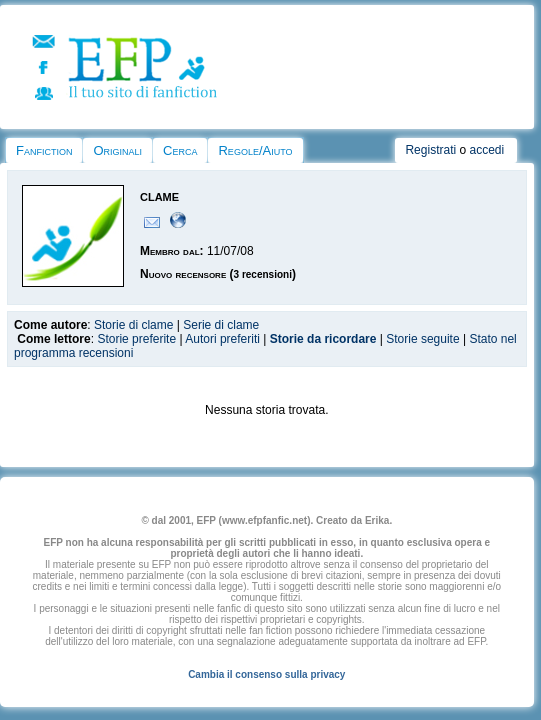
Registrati (430, 150)
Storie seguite (422, 339)
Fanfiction (44, 150)
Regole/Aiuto (255, 150)
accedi (486, 150)
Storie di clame (133, 325)
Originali (117, 150)
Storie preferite (136, 339)
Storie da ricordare (323, 339)
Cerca (180, 150)
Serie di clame (221, 325)
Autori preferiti (222, 339)
